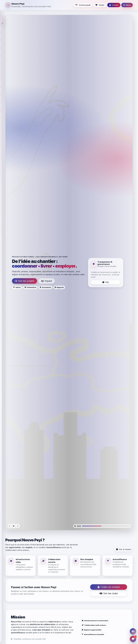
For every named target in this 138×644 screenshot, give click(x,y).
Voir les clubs (109, 593)
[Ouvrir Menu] (127, 5)
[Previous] (10, 526)
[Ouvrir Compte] (114, 5)
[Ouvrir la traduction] (133, 631)
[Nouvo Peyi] (28, 5)
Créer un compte (109, 587)
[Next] (18, 526)
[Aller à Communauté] (83, 5)
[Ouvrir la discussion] (133, 639)
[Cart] (100, 5)
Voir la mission (124, 549)
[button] (2, 19)
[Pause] (14, 526)
